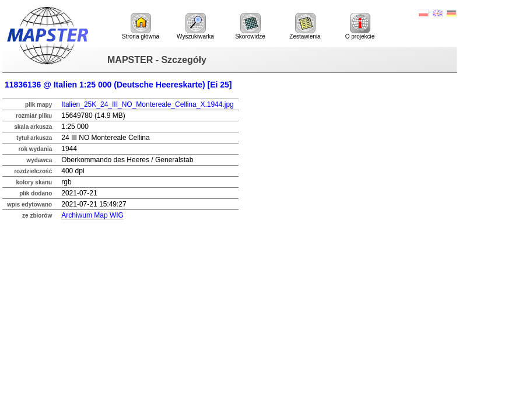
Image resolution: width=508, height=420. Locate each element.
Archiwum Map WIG (92, 215)
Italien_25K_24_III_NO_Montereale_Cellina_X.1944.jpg (148, 104)
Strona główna (141, 26)
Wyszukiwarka (195, 26)
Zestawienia (305, 26)
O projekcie (360, 26)
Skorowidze (250, 26)
